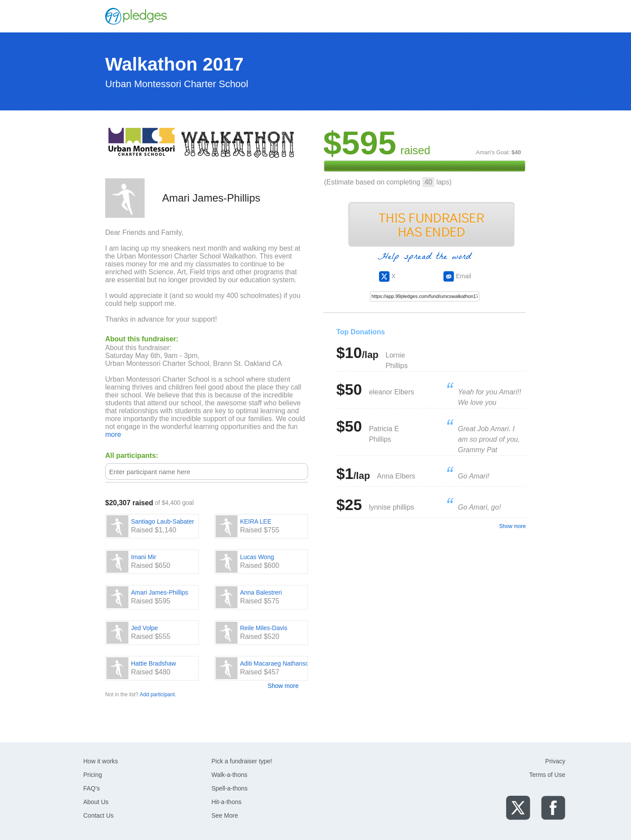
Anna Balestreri (261, 592)
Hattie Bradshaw (154, 663)
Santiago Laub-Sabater (163, 521)
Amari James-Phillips (160, 592)
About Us (96, 802)
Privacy (555, 761)
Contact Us (98, 815)
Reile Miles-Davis (264, 628)
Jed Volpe (145, 628)
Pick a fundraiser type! (242, 761)
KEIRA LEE (256, 521)
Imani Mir (144, 557)
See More (225, 815)
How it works (101, 761)
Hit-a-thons (227, 802)
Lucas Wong (257, 557)
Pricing (93, 775)
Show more (283, 686)
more (113, 434)
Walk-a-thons (230, 775)
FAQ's (92, 788)
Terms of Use (547, 775)
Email (457, 276)
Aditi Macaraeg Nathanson (276, 663)
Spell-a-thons (230, 788)
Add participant (157, 695)
